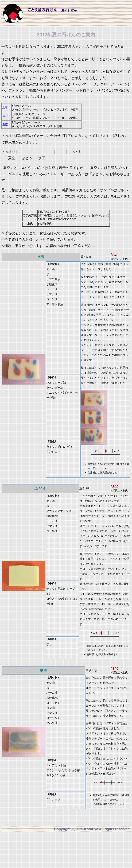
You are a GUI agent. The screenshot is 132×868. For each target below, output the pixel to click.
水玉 (5, 108)
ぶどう (6, 116)
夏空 (5, 124)
